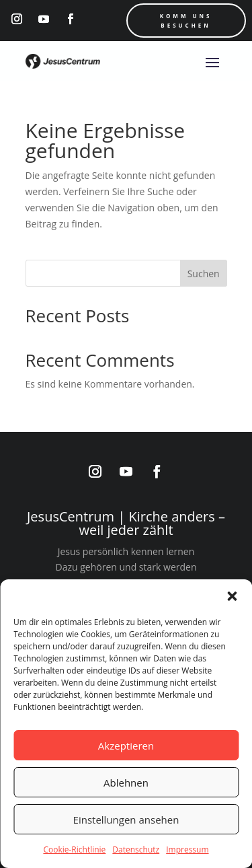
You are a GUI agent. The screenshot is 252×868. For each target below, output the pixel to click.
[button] (232, 596)
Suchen (204, 274)
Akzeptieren (126, 746)
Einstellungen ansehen (126, 820)
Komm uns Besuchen (186, 21)
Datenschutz (136, 849)
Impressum (187, 849)
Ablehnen (126, 783)
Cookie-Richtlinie (74, 849)
